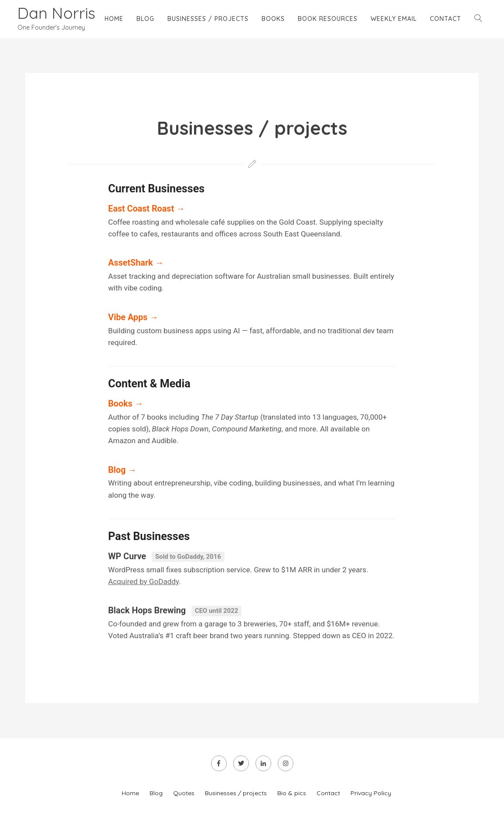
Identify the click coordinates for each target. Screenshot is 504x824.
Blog (145, 19)
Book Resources (328, 19)
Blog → (122, 470)
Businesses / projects (208, 19)
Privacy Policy (371, 793)
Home (114, 19)
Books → (126, 404)
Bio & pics (292, 793)
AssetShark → (136, 263)
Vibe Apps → (133, 317)
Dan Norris (56, 13)
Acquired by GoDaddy (143, 581)
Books (273, 19)
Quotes (184, 793)
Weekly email (394, 19)
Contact (446, 19)
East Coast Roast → (146, 209)
